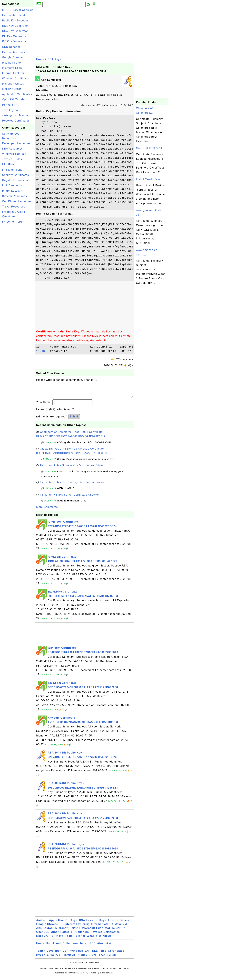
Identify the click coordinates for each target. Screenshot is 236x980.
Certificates (116, 954)
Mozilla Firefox (12, 63)
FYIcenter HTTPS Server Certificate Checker (69, 498)
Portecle (66, 935)
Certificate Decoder (15, 15)
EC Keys (100, 923)
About (57, 947)
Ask (109, 947)
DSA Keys (86, 923)
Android (42, 923)
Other (55, 935)
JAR (88, 954)
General (125, 923)
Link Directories (12, 185)
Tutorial (80, 939)
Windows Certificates (16, 79)
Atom (101, 947)
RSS (93, 947)
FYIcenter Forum (13, 222)
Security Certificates (15, 175)
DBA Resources (12, 149)
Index (84, 947)
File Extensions (12, 170)
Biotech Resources (15, 196)
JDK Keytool (45, 931)
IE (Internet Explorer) (74, 927)
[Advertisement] (18, 274)
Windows (105, 939)
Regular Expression (15, 180)
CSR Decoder (11, 47)
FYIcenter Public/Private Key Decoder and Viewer (73, 469)
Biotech (70, 958)
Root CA (42, 939)
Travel (93, 958)
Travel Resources (14, 207)
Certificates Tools (14, 52)
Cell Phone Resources (17, 201)
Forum (111, 958)
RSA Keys (55, 59)
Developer (54, 954)
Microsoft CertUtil (14, 84)
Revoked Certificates (16, 121)
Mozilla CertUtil (12, 89)
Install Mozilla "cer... (149, 179)
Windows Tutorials (14, 154)
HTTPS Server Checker (18, 10)
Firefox (113, 923)
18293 (42, 351)
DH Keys (71, 923)
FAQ (102, 958)
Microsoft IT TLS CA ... (151, 148)
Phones (82, 958)
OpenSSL (43, 935)
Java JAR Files (12, 159)
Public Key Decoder (15, 21)
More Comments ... (49, 510)
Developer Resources (16, 143)
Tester (41, 954)
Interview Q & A (12, 191)
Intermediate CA (102, 927)
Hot (48, 947)
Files (103, 954)
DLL (95, 954)
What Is (92, 939)
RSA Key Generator (15, 26)
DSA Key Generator (15, 31)
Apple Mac (56, 923)
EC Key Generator (14, 42)
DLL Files (8, 165)
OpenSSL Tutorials (15, 99)
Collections (71, 947)
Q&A (60, 958)
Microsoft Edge (12, 68)
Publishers (81, 935)
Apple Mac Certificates (17, 94)
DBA (66, 954)
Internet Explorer (13, 73)
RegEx (41, 958)
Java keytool (10, 110)
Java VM (121, 927)
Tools (69, 939)
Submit (74, 420)
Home (40, 59)
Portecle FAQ (11, 105)
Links (51, 958)
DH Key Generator (14, 36)
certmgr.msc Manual (15, 115)
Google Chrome (12, 57)
